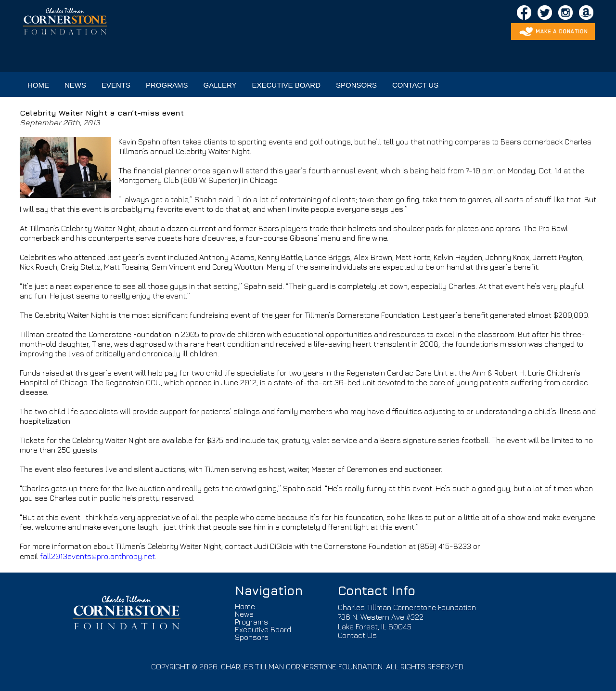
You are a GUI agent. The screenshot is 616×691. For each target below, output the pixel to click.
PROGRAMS (167, 85)
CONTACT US (415, 85)
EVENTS (116, 85)
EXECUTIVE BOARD (286, 85)
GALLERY (220, 85)
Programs (251, 622)
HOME (38, 85)
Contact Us (357, 635)
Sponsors (252, 637)
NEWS (75, 85)
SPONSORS (356, 85)
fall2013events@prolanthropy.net (97, 556)
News (244, 614)
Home (245, 606)
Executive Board (263, 629)
